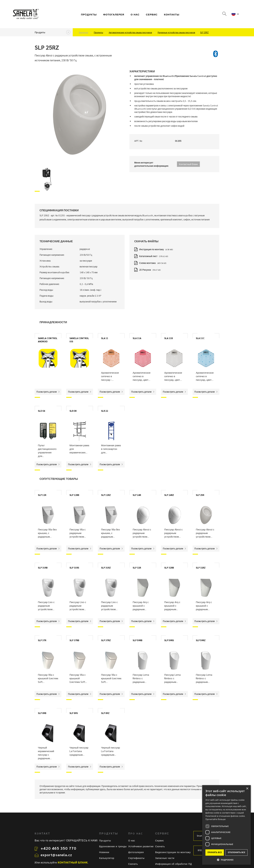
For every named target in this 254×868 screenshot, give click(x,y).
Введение (84, 32)
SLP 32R (137, 568)
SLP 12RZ (106, 495)
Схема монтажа (147, 263)
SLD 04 (41, 411)
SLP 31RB (43, 568)
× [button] (247, 789)
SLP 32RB (169, 568)
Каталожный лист (148, 256)
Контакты (172, 14)
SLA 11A (137, 338)
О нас (135, 14)
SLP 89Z (105, 713)
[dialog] (226, 825)
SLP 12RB (74, 495)
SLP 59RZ (201, 640)
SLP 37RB (74, 640)
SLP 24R (137, 495)
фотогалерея (114, 14)
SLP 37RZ (106, 640)
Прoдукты (89, 14)
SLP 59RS (169, 640)
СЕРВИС (152, 14)
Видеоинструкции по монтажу (173, 852)
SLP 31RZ (106, 568)
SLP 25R (200, 495)
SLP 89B (42, 713)
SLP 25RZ (204, 32)
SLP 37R (42, 640)
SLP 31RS (74, 568)
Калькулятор (107, 858)
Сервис (160, 840)
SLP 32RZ (201, 568)
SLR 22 (105, 411)
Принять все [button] (215, 852)
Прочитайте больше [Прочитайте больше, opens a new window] (215, 819)
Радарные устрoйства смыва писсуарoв (176, 32)
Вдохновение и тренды (113, 846)
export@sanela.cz (56, 855)
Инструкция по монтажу (151, 249)
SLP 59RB (138, 640)
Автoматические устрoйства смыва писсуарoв (130, 32)
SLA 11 (105, 338)
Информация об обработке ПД (173, 864)
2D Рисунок (145, 270)
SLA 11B (169, 338)
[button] (226, 860)
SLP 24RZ (169, 495)
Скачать (133, 864)
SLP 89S (74, 713)
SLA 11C (200, 338)
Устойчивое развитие (141, 846)
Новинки (104, 852)
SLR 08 (73, 411)
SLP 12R (42, 495)
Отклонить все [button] (236, 852)
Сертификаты (136, 858)
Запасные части (165, 858)
